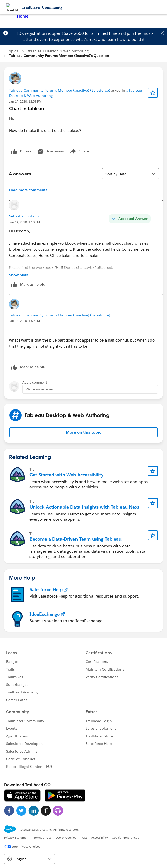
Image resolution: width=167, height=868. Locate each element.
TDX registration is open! (39, 33)
